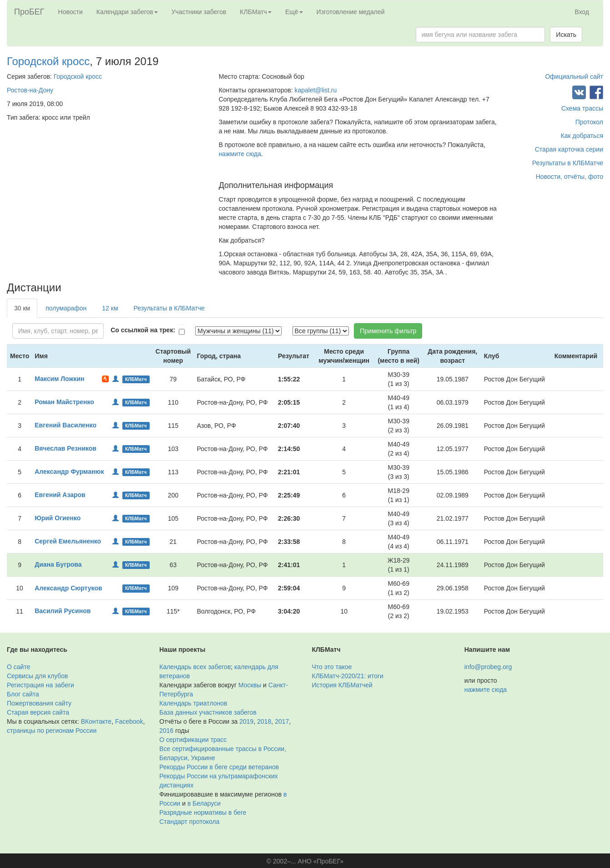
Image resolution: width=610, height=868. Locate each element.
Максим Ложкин (59, 379)
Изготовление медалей (351, 12)
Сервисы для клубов (38, 676)
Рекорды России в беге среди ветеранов (219, 767)
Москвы (250, 685)
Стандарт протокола (189, 822)
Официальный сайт (574, 76)
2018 (264, 721)
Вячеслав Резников (66, 448)
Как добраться (582, 136)
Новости (71, 12)
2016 (166, 731)
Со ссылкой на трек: (143, 330)
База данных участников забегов (208, 712)
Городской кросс (48, 61)
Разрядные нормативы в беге (203, 812)
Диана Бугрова (58, 564)
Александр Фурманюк (69, 472)
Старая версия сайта (38, 712)
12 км (110, 308)
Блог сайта (23, 694)
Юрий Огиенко (58, 518)
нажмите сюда (240, 154)
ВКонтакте (96, 721)
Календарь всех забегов (195, 667)
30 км (22, 308)
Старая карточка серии (569, 149)
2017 (282, 721)
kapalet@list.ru (315, 90)
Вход (582, 12)
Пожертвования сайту (39, 703)
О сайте (18, 667)
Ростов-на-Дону (30, 90)
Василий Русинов (63, 611)
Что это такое (332, 667)
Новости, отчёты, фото (570, 177)
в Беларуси (204, 803)
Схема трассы (582, 108)
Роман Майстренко (64, 402)
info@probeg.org (488, 667)
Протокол (589, 122)
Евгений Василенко (66, 425)
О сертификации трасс (193, 740)
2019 (246, 721)
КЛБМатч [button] (256, 12)
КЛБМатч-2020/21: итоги (348, 676)
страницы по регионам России (52, 731)
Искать (566, 35)
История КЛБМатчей (342, 685)
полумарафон (66, 308)
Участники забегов (199, 12)
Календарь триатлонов (193, 703)
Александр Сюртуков (68, 588)
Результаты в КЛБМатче (568, 163)
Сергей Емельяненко (68, 541)
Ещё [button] (294, 12)
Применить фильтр (388, 331)
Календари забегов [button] (127, 12)
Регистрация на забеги (40, 685)
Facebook (129, 721)
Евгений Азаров (60, 495)
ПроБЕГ (29, 12)
